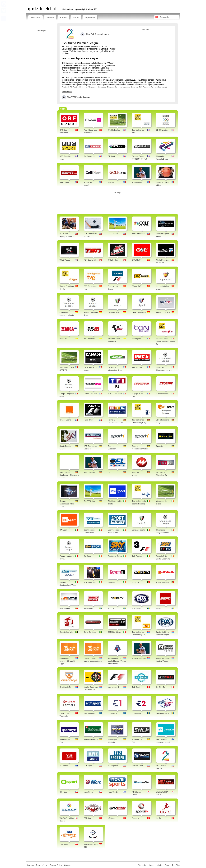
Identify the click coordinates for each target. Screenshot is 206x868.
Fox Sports (136, 609)
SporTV (111, 609)
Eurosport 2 (137, 713)
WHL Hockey (113, 260)
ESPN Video (64, 182)
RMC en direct (138, 367)
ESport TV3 (137, 286)
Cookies (68, 865)
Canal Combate (90, 632)
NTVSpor (111, 818)
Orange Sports (65, 420)
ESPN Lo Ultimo (114, 632)
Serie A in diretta (138, 530)
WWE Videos (65, 260)
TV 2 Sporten (113, 766)
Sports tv (135, 818)
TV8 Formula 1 (138, 556)
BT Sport (111, 156)
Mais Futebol (65, 609)
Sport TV (135, 582)
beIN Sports (137, 339)
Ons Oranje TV (65, 687)
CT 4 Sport (64, 792)
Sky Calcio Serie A (115, 556)
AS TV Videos (89, 339)
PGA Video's (113, 234)
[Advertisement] (66, 3)
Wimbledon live (114, 130)
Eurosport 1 (112, 713)
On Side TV (161, 687)
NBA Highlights (90, 582)
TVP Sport (64, 844)
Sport (76, 17)
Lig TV (159, 818)
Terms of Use (42, 865)
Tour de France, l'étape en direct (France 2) (166, 341)
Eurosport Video (162, 713)
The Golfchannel (138, 234)
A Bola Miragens (163, 582)
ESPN (159, 609)
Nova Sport (88, 792)
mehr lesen (67, 92)
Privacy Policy (56, 865)
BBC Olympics (162, 130)
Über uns (30, 865)
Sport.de (159, 446)
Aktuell (50, 17)
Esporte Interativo (66, 632)
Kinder (63, 17)
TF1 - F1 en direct (115, 394)
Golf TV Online (89, 501)
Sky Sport (88, 556)
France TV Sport (90, 394)
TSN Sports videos (91, 260)
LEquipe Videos (162, 394)
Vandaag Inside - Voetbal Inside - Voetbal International (117, 661)
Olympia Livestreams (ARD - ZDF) (67, 504)
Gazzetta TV (113, 582)
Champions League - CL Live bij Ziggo (67, 661)
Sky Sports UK (89, 156)
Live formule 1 (113, 687)
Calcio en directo (114, 312)
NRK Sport (88, 766)
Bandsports (88, 609)
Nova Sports (113, 792)
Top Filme (90, 17)
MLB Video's (137, 182)
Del (109, 472)
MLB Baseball (89, 472)
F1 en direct (88, 420)
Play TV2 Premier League (78, 97)
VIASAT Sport (137, 766)
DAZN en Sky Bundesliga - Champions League (69, 475)
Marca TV (63, 339)
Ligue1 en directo (139, 312)
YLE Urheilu (64, 766)
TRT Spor (87, 818)
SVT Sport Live (90, 713)
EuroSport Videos (163, 312)
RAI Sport (63, 530)
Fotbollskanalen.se (91, 739)
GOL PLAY (136, 260)
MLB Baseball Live (139, 658)
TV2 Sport (136, 687)
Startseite (35, 17)
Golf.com (111, 182)
